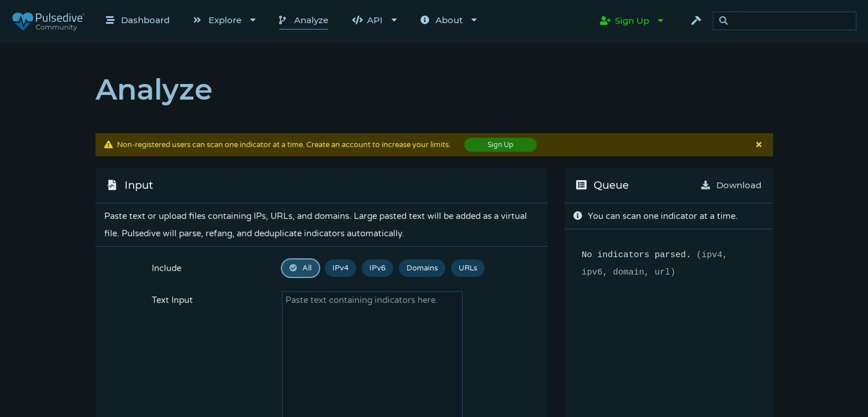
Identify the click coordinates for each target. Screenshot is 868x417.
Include (166, 268)
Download (731, 185)
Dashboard (138, 20)
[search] (788, 21)
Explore (217, 20)
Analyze (304, 20)
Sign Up (625, 21)
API (367, 20)
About (442, 20)
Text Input (172, 300)
